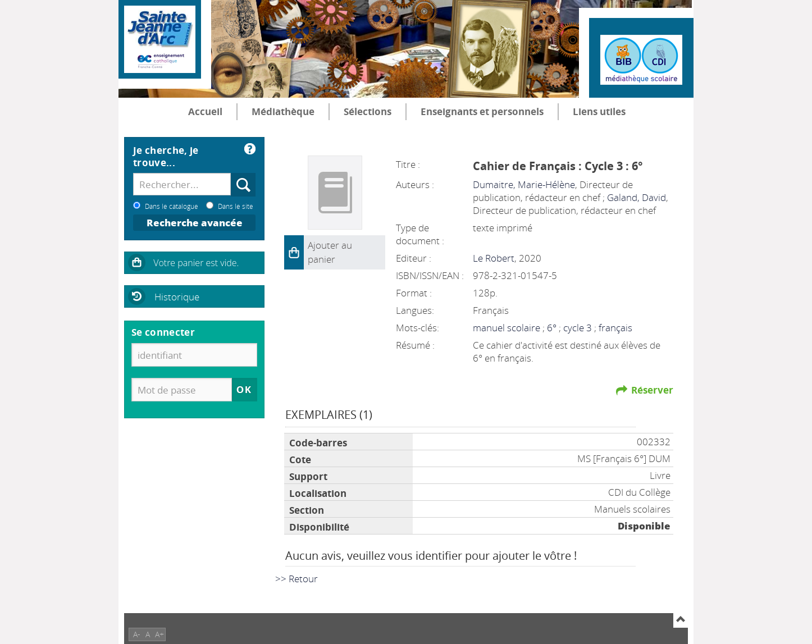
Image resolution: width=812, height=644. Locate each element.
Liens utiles (599, 111)
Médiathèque (283, 111)
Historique (177, 297)
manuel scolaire (508, 328)
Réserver (652, 390)
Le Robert (494, 258)
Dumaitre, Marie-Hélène (524, 184)
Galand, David (637, 197)
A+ (159, 634)
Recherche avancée (195, 223)
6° (553, 328)
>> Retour (296, 579)
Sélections (368, 111)
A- (137, 634)
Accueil (205, 111)
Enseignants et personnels (482, 111)
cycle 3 (579, 328)
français (615, 328)
